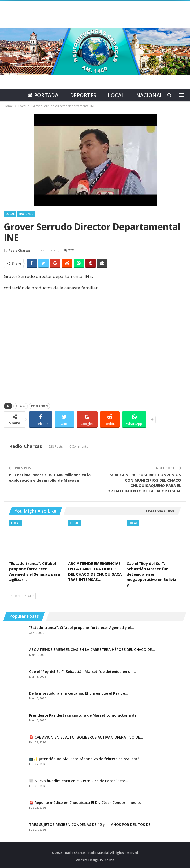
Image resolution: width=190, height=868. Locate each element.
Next (29, 596)
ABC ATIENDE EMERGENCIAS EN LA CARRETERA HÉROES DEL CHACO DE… (92, 650)
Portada (42, 95)
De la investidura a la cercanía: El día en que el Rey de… (79, 693)
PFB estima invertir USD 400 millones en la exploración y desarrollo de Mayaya (50, 477)
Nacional (150, 95)
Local (116, 95)
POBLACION (39, 406)
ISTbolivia (107, 860)
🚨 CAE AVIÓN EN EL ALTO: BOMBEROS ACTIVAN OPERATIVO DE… (86, 737)
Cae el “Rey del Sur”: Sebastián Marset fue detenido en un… (82, 671)
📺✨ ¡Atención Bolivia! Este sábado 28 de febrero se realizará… (86, 759)
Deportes (83, 95)
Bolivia (21, 406)
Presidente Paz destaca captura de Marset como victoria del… (85, 715)
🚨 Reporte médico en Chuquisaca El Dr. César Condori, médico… (87, 802)
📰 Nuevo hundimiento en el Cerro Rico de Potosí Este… (79, 781)
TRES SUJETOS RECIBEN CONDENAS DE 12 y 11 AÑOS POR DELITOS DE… (91, 824)
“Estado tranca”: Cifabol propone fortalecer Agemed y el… (82, 628)
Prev (16, 596)
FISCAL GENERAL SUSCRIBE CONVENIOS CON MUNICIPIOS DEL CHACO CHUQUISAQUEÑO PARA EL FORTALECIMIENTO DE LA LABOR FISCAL (143, 483)
